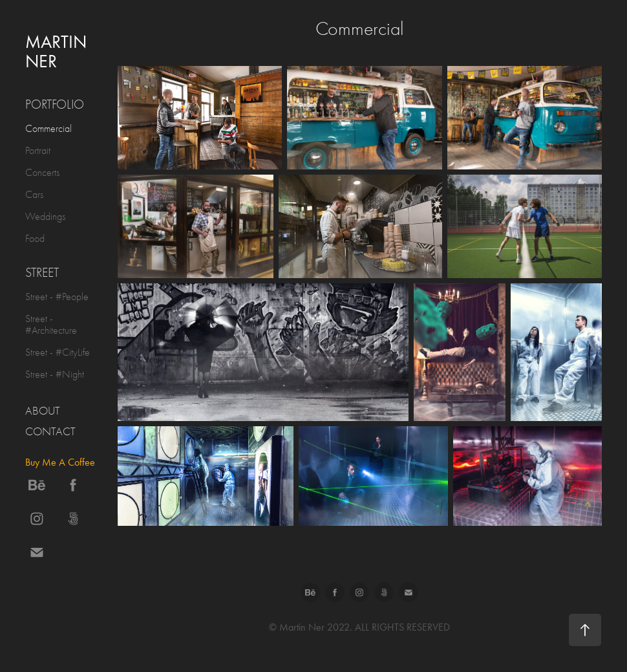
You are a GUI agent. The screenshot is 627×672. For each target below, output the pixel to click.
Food (35, 239)
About (43, 411)
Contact (50, 432)
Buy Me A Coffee (60, 462)
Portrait (38, 151)
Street (42, 273)
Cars (34, 195)
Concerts (42, 173)
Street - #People (57, 297)
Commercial (48, 129)
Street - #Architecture (51, 325)
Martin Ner (58, 51)
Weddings (45, 217)
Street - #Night (55, 374)
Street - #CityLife (58, 352)
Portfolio (55, 104)
